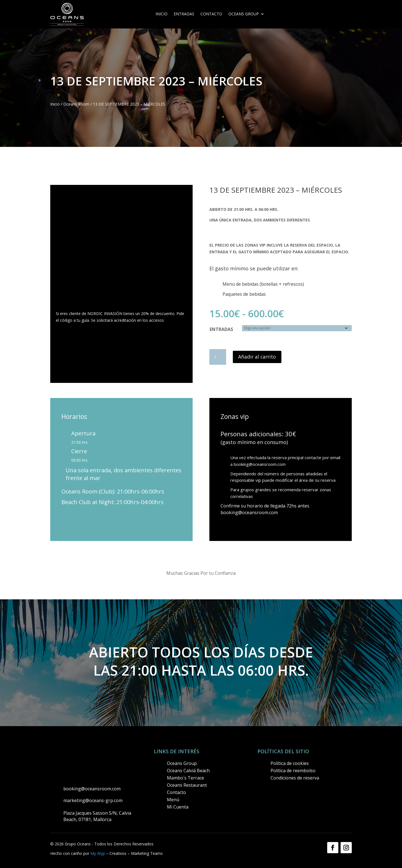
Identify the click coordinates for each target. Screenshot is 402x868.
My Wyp (98, 853)
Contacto (211, 14)
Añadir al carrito (258, 357)
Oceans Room (76, 104)
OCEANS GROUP (244, 14)
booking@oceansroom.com (260, 464)
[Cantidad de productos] (218, 357)
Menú (173, 800)
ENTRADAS (184, 14)
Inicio (161, 14)
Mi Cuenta (178, 807)
